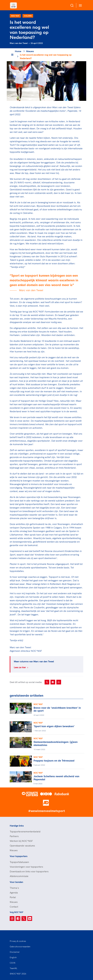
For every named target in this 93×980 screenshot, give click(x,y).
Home (18, 51)
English (13, 957)
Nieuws (30, 51)
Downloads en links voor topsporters (29, 871)
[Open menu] (80, 5)
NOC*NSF (15, 16)
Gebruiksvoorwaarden (20, 947)
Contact (14, 907)
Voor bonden (16, 882)
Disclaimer (15, 952)
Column (28, 16)
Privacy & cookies (18, 941)
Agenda (14, 893)
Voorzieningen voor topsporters (26, 867)
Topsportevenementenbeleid (25, 831)
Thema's (14, 888)
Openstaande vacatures (22, 846)
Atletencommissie (19, 876)
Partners (14, 836)
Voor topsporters (19, 856)
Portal (13, 897)
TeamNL (14, 968)
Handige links (17, 826)
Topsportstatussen (19, 862)
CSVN (13, 963)
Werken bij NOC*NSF (21, 841)
